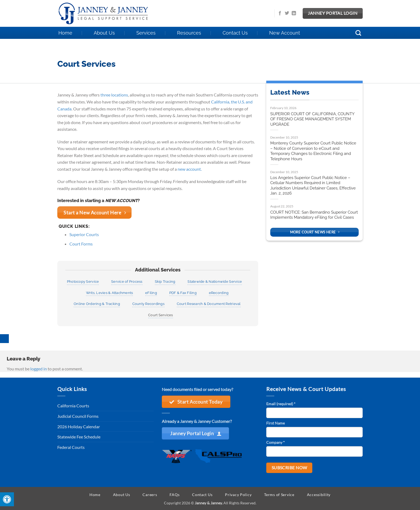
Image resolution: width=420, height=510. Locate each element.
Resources (189, 33)
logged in (39, 369)
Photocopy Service (83, 282)
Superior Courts (84, 234)
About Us (104, 33)
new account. (190, 169)
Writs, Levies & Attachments (110, 293)
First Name (275, 423)
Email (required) (281, 404)
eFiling (151, 293)
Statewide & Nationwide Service (215, 282)
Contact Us (235, 33)
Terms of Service (279, 495)
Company (275, 442)
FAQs (175, 495)
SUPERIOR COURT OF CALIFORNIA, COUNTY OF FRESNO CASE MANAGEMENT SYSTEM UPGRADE (312, 119)
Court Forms (81, 244)
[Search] (359, 33)
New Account (285, 33)
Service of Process (127, 282)
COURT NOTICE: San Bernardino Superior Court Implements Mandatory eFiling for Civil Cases (314, 215)
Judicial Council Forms (78, 416)
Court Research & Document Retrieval (209, 304)
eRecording (219, 293)
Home (65, 33)
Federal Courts (71, 447)
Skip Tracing (165, 282)
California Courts (73, 406)
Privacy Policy (238, 495)
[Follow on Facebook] (280, 13)
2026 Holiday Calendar (79, 427)
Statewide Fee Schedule (79, 437)
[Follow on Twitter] (287, 13)
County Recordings (148, 304)
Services (146, 33)
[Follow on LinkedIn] (294, 13)
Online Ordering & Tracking (97, 304)
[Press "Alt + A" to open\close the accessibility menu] (7, 499)
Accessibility (319, 495)
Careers (150, 495)
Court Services (161, 315)
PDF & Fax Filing (183, 293)
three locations (114, 95)
